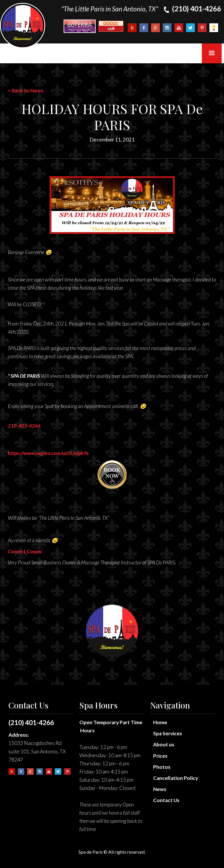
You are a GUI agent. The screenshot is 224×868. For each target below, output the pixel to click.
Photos (162, 767)
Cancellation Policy (176, 778)
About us (164, 744)
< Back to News (26, 91)
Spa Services (168, 733)
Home (160, 722)
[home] (23, 26)
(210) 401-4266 (31, 722)
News (160, 789)
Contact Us (166, 800)
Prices (160, 756)
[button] (212, 53)
